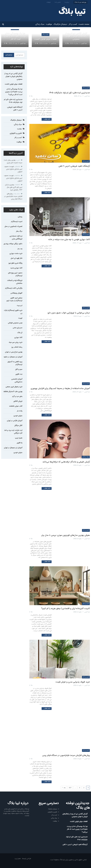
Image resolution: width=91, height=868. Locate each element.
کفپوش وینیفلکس (16, 293)
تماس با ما (58, 2)
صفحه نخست (84, 24)
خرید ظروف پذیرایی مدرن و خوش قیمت (73, 682)
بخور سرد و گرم (17, 396)
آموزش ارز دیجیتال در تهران (13, 448)
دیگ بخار (19, 231)
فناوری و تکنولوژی (16, 133)
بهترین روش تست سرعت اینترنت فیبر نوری (13, 161)
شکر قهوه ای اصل (16, 258)
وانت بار (20, 411)
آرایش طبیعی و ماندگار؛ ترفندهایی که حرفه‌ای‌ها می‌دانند (66, 462)
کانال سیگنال (18, 426)
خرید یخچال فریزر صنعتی (14, 387)
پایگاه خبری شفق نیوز (15, 263)
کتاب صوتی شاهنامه (16, 406)
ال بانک (20, 333)
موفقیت (49, 24)
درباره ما (67, 2)
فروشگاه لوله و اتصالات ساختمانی (15, 282)
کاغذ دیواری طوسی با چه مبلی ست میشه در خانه (69, 240)
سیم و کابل (19, 369)
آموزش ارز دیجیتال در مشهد (13, 357)
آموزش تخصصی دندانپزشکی (17, 381)
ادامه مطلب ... (47, 119)
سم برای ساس (18, 328)
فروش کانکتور (18, 401)
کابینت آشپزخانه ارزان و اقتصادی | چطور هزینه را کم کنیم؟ (66, 609)
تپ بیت (20, 306)
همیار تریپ (19, 438)
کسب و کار (73, 24)
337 (70, 788)
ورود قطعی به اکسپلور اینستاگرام (15, 363)
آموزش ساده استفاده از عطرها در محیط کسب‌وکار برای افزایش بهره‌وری (60, 389)
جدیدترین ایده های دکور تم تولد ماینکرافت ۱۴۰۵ (69, 93)
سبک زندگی (40, 24)
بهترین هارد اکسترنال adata (13, 392)
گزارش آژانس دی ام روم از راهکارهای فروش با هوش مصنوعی (76, 36)
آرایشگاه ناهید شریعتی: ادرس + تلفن (74, 166)
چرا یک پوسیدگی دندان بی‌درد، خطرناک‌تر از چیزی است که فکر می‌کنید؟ (14, 92)
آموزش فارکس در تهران (15, 421)
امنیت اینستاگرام (17, 222)
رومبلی (20, 217)
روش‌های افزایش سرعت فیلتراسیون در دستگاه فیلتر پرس (66, 755)
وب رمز (20, 249)
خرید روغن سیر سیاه (16, 342)
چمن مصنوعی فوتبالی (15, 323)
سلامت (19, 129)
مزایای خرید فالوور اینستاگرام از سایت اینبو (14, 299)
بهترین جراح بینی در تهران (14, 352)
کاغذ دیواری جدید (16, 268)
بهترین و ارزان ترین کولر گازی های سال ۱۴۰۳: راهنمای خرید (14, 187)
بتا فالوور (19, 443)
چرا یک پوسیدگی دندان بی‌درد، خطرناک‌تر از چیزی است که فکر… (15, 36)
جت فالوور (19, 374)
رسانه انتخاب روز (17, 347)
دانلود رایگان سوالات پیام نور (13, 244)
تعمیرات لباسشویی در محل (13, 227)
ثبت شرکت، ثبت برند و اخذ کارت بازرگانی (13, 432)
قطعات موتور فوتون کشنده (46, 39)
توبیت (20, 318)
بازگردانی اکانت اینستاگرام (14, 288)
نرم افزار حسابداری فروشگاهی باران (16, 238)
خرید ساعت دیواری (16, 254)
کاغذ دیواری (18, 338)
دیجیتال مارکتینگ (60, 24)
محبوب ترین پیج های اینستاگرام (15, 274)
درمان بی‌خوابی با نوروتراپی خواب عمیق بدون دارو (69, 313)
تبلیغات (49, 2)
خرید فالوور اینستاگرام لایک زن (13, 312)
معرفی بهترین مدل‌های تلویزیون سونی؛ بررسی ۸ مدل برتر (66, 535)
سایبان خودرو (18, 416)
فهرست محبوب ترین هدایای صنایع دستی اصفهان (13, 169)
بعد (64, 788)
